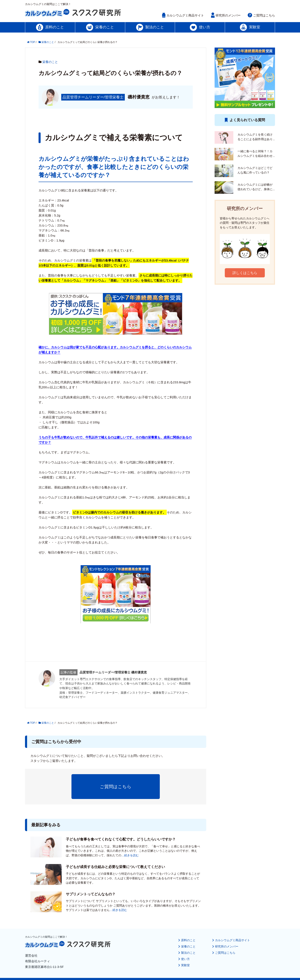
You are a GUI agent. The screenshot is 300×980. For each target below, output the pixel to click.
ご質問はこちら (264, 15)
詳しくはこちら (245, 273)
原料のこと (185, 927)
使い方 (182, 946)
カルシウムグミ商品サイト (185, 15)
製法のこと (185, 940)
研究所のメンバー (228, 15)
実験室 (182, 952)
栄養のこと (50, 62)
